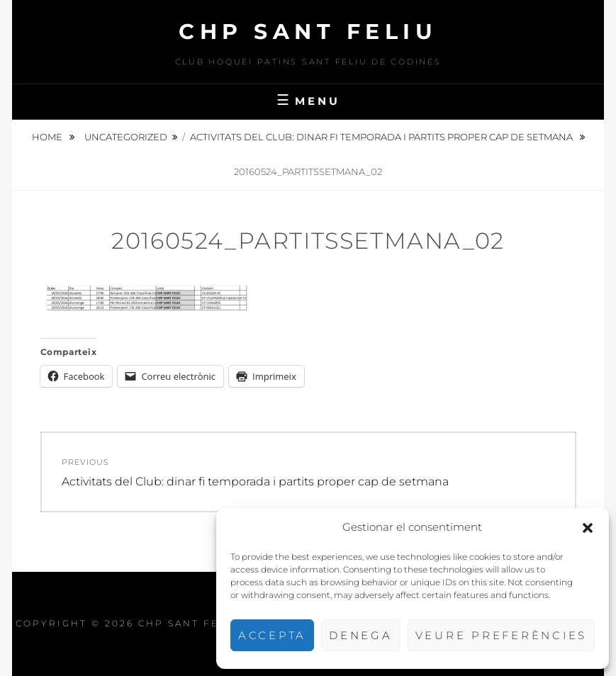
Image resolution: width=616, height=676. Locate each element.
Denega (361, 635)
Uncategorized (126, 137)
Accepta (272, 635)
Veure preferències (502, 635)
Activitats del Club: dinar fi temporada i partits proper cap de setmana (382, 137)
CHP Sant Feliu (308, 32)
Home (48, 137)
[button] (588, 528)
